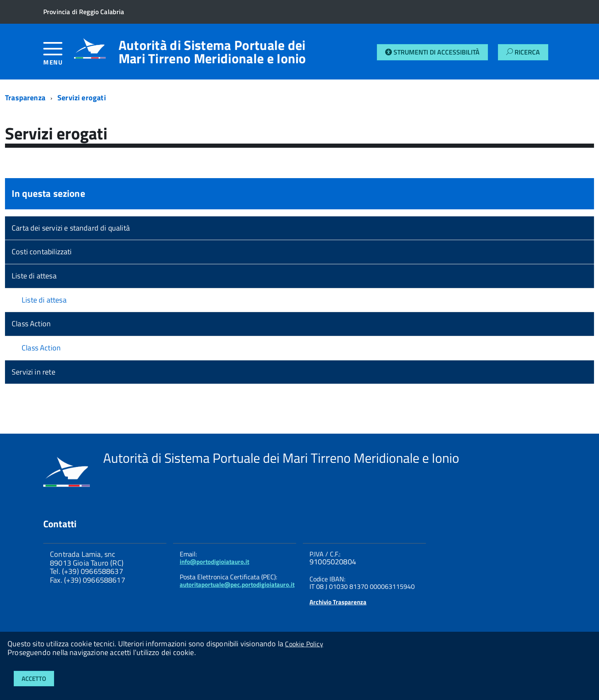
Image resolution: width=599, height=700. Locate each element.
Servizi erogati (82, 98)
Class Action (31, 324)
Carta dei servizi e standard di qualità (71, 228)
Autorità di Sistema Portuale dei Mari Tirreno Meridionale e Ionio (212, 52)
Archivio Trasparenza (338, 602)
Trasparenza (25, 98)
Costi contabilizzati (42, 252)
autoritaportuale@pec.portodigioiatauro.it (237, 585)
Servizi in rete (33, 372)
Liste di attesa (34, 276)
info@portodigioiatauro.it (214, 562)
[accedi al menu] (59, 57)
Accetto (34, 679)
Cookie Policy (304, 644)
